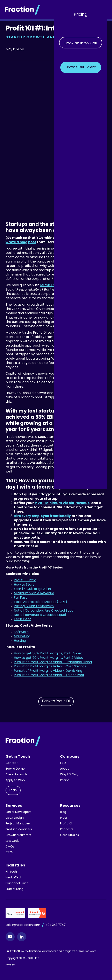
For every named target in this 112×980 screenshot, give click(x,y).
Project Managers (18, 824)
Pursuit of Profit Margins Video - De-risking (48, 671)
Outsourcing (15, 889)
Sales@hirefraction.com (23, 925)
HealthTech (14, 878)
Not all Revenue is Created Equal (40, 615)
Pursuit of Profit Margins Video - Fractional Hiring (53, 662)
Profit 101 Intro (25, 580)
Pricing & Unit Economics (34, 606)
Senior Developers (18, 812)
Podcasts (67, 829)
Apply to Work (15, 780)
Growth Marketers (18, 835)
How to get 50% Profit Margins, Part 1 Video (48, 654)
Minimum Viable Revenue (34, 593)
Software (21, 632)
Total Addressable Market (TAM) (40, 602)
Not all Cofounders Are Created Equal (44, 611)
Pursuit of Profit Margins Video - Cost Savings (50, 667)
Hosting (20, 641)
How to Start (24, 585)
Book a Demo (15, 769)
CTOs (10, 853)
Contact (12, 763)
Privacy (10, 965)
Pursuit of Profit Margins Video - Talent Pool (49, 675)
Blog (63, 812)
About (64, 769)
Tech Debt (22, 619)
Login (13, 790)
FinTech (11, 872)
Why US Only (69, 775)
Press (64, 818)
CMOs (10, 847)
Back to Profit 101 (56, 701)
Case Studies (69, 835)
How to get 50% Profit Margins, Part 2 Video (48, 658)
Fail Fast (20, 598)
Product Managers (19, 829)
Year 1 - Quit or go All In (32, 589)
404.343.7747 (56, 925)
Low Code (13, 841)
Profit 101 (66, 824)
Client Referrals (16, 775)
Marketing (22, 637)
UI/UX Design (15, 818)
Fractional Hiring (17, 883)
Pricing (81, 15)
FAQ (63, 763)
